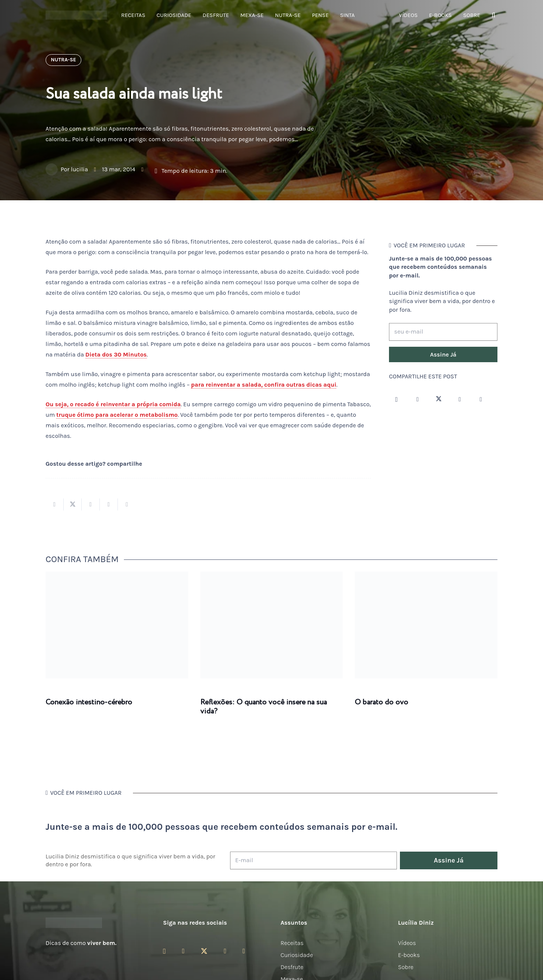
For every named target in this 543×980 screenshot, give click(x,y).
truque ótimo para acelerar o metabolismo (117, 415)
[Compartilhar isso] (55, 504)
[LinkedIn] (481, 399)
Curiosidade (297, 955)
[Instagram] (397, 399)
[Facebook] (418, 399)
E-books (409, 955)
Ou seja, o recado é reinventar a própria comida (113, 404)
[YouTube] (460, 399)
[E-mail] (313, 860)
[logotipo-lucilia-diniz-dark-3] (76, 15)
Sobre (406, 967)
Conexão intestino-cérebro (89, 702)
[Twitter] (439, 399)
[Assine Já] (443, 355)
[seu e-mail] (443, 332)
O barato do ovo (381, 702)
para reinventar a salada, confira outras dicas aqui (264, 385)
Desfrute (292, 967)
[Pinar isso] (109, 504)
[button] (493, 15)
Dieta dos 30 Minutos (116, 354)
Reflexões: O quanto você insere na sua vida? (264, 707)
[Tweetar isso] (73, 504)
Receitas (292, 943)
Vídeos (407, 943)
